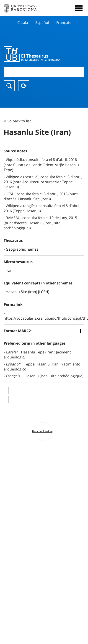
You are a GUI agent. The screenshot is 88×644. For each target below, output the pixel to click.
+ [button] (12, 390)
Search (9, 86)
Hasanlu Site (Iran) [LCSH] (27, 292)
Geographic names (22, 249)
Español (42, 22)
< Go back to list (17, 121)
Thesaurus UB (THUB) (32, 54)
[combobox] (44, 72)
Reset (24, 86)
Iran (9, 271)
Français (63, 22)
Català (23, 22)
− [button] (12, 399)
